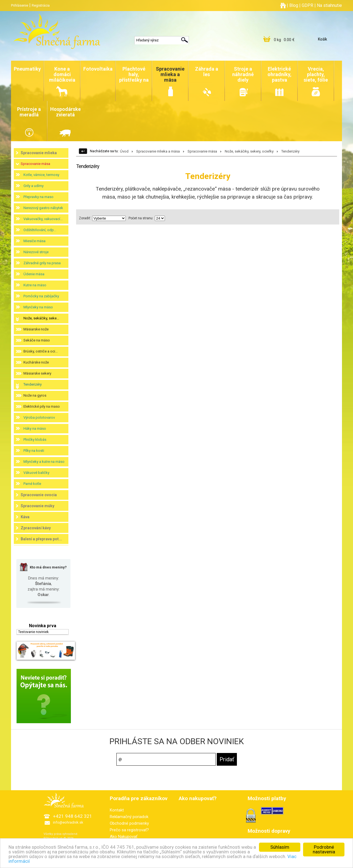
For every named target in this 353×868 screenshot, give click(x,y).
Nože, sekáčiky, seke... (41, 318)
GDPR (307, 5)
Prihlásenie (20, 5)
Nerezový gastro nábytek (43, 208)
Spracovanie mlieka (39, 153)
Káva (25, 517)
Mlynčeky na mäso (38, 307)
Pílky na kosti (34, 451)
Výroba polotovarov (39, 417)
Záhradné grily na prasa (42, 263)
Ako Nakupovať (124, 837)
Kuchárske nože (36, 362)
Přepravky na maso (38, 197)
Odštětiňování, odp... (40, 230)
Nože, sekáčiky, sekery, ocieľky (249, 151)
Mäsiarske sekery (37, 373)
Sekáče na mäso (37, 340)
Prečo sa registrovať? (129, 830)
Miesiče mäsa (34, 241)
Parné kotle (32, 484)
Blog (294, 5)
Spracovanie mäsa (35, 164)
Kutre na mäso (35, 285)
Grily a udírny (34, 186)
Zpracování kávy (36, 528)
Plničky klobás (35, 440)
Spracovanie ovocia (39, 495)
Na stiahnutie (329, 5)
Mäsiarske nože (36, 329)
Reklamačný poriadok (129, 817)
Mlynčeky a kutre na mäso (44, 462)
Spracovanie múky (38, 506)
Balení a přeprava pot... (41, 539)
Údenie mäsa (34, 274)
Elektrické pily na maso (42, 406)
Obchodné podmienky (129, 823)
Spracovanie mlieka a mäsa (158, 151)
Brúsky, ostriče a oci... (41, 351)
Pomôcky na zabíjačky (41, 296)
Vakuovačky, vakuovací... (43, 219)
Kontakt (117, 810)
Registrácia (41, 5)
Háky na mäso (35, 428)
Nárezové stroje (36, 252)
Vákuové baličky (36, 473)
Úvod (124, 151)
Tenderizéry (33, 384)
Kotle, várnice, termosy (41, 175)
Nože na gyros (35, 395)
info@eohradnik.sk (68, 822)
